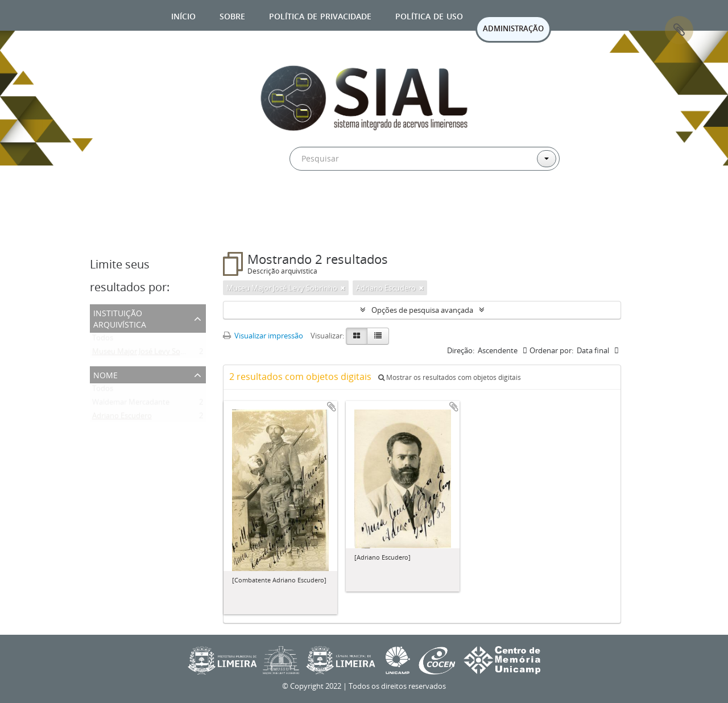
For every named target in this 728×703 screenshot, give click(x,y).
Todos (103, 340)
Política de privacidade (320, 15)
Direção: (461, 350)
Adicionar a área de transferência (332, 407)
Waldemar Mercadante (131, 404)
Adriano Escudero (122, 418)
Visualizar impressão (263, 336)
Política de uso (429, 15)
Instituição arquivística (120, 318)
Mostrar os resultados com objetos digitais (450, 377)
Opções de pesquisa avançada (422, 310)
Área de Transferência (679, 30)
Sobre (232, 15)
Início (183, 15)
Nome (106, 374)
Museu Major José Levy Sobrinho (148, 354)
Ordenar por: (551, 350)
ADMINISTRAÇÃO (513, 28)
